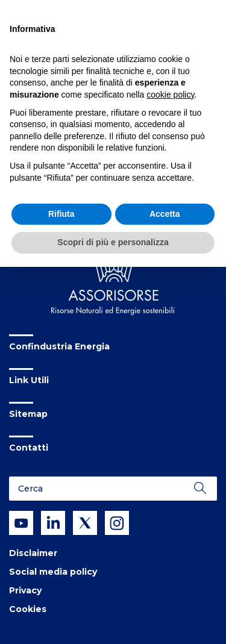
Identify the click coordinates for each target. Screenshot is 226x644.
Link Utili (29, 380)
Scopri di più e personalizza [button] (113, 242)
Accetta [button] (165, 214)
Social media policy (53, 572)
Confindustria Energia (59, 346)
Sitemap (28, 414)
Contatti (29, 448)
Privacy (25, 590)
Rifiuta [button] (61, 214)
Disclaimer (33, 553)
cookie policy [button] (170, 95)
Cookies (28, 609)
